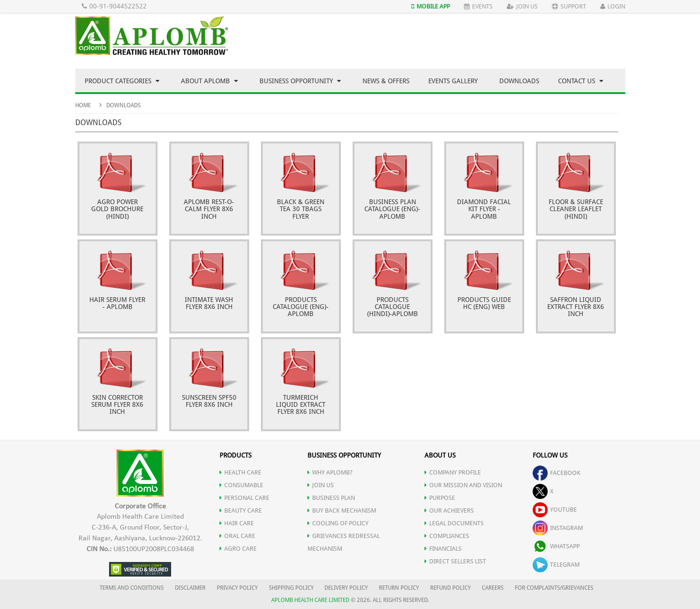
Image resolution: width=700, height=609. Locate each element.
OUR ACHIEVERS (449, 510)
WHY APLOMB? (330, 472)
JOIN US (321, 485)
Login (613, 6)
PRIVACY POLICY (237, 588)
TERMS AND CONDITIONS (132, 588)
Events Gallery (453, 81)
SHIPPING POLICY (292, 588)
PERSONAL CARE (244, 498)
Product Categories (122, 81)
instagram (558, 528)
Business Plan (331, 498)
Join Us (522, 6)
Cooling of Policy (338, 523)
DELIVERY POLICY (346, 588)
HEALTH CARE (240, 472)
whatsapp (556, 546)
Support (569, 6)
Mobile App (431, 6)
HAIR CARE (237, 523)
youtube (555, 510)
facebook (557, 473)
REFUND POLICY (450, 588)
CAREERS (493, 588)
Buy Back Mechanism (342, 510)
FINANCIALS (443, 549)
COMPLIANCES (447, 536)
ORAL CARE (237, 536)
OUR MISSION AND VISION (463, 485)
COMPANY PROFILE (453, 472)
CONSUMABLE (241, 485)
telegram (556, 565)
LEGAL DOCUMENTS (454, 523)
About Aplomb (209, 81)
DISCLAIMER (190, 588)
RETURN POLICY (399, 588)
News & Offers (386, 81)
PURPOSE (440, 498)
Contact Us (581, 81)
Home (83, 105)
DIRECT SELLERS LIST (455, 561)
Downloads (519, 81)
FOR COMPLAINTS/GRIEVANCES (554, 588)
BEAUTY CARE (241, 510)
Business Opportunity (300, 81)
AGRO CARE (238, 549)
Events (478, 6)
